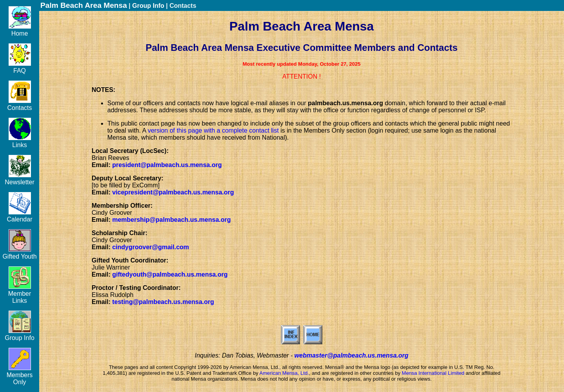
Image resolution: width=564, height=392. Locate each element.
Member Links (20, 294)
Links (20, 141)
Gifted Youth (19, 253)
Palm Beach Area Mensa (84, 5)
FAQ (20, 67)
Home (20, 30)
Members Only (20, 375)
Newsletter (20, 179)
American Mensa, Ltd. (284, 373)
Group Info (20, 334)
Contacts (19, 104)
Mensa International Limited (433, 373)
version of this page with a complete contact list (213, 130)
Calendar (20, 216)
